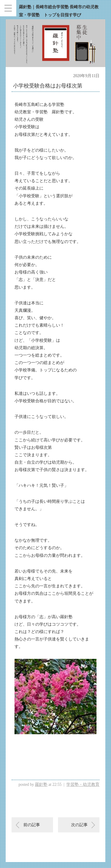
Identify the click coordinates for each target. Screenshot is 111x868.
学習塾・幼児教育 (83, 784)
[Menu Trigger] (8, 8)
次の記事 (79, 825)
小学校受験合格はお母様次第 (48, 86)
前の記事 (32, 825)
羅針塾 (41, 784)
